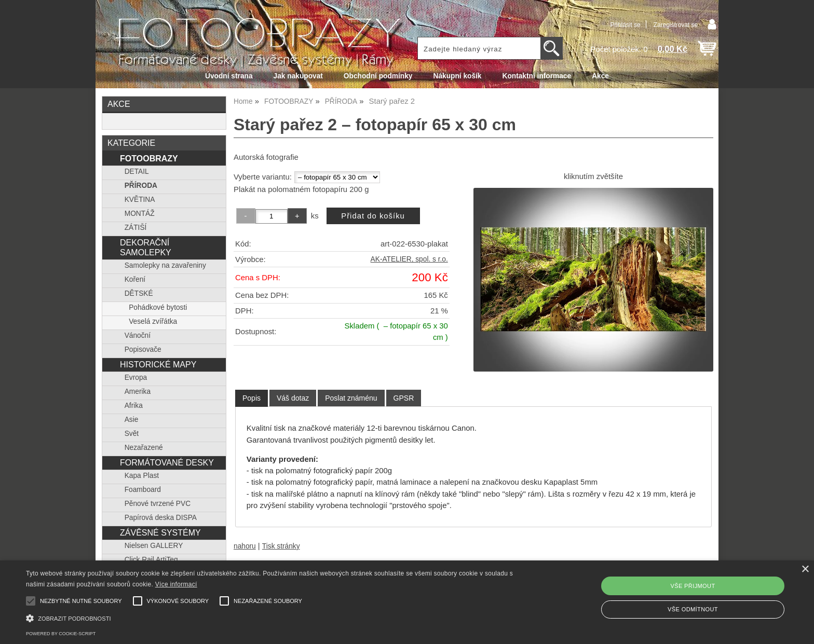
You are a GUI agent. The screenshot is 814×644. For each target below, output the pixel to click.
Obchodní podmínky (378, 76)
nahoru (245, 546)
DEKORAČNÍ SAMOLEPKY (146, 247)
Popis (252, 398)
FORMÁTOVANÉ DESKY (167, 462)
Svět (132, 434)
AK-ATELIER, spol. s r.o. (409, 259)
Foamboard (143, 490)
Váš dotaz (293, 398)
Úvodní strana (229, 76)
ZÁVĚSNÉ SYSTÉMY (160, 532)
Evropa (136, 378)
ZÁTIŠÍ (136, 228)
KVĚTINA (140, 200)
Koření (135, 279)
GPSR (404, 398)
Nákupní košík (457, 76)
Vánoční (138, 335)
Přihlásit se (625, 25)
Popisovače (143, 350)
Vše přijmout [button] (693, 586)
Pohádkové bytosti (158, 307)
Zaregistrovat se (676, 25)
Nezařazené (144, 448)
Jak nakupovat (298, 76)
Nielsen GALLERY (154, 546)
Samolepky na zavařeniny (165, 265)
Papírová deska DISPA (161, 518)
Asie (132, 420)
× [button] (805, 570)
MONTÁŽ (140, 214)
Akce (600, 76)
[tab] (252, 398)
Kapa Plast (142, 476)
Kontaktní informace (537, 76)
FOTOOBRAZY (149, 158)
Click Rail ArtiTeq (151, 560)
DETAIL (137, 172)
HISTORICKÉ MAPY (158, 364)
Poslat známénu (351, 398)
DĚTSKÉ (139, 293)
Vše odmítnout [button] (693, 609)
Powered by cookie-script (61, 634)
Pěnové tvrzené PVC (158, 504)
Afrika (134, 406)
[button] (274, 617)
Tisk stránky (281, 546)
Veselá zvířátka (153, 321)
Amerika (138, 392)
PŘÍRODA (141, 186)
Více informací (176, 584)
